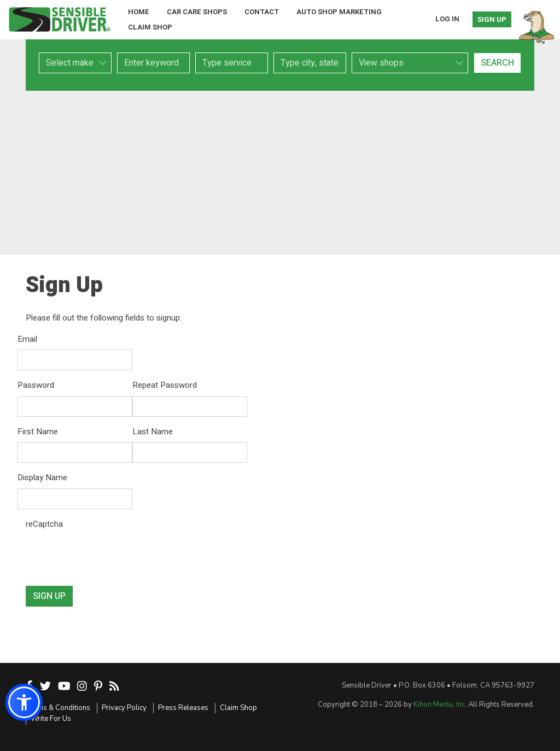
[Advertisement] (280, 173)
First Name (38, 432)
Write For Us (51, 719)
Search (497, 63)
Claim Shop (150, 27)
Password (36, 385)
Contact (262, 12)
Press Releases (183, 708)
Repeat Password (165, 385)
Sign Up (492, 19)
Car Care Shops (197, 12)
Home (139, 12)
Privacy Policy (124, 708)
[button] (24, 702)
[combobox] (232, 63)
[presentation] (109, 556)
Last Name (153, 432)
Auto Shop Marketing (339, 12)
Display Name (42, 478)
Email (27, 339)
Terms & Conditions (58, 708)
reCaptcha (44, 524)
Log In (447, 19)
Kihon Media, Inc (439, 705)
